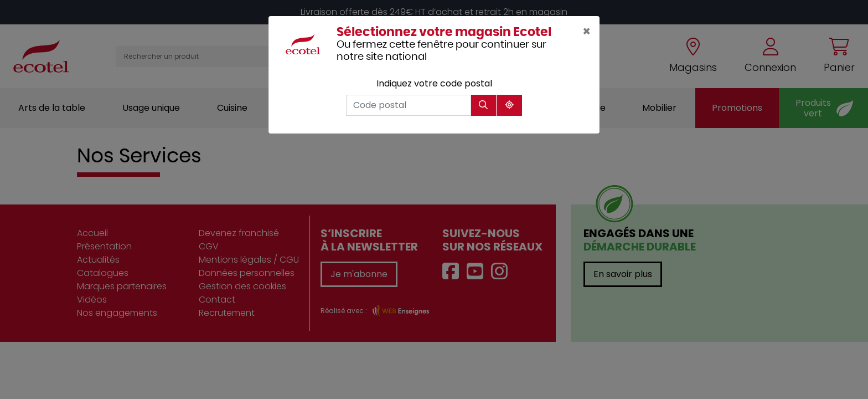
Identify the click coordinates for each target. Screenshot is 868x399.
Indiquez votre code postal (434, 83)
